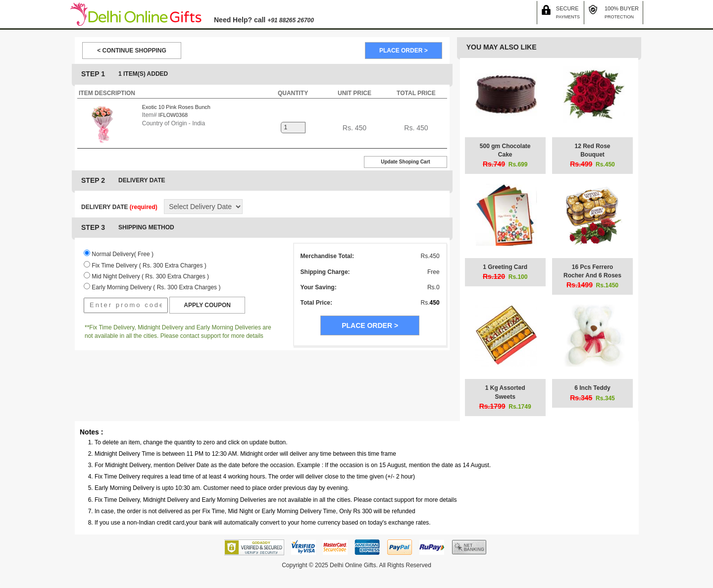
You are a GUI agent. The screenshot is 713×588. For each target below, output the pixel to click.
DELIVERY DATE (119, 207)
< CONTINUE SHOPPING (132, 51)
